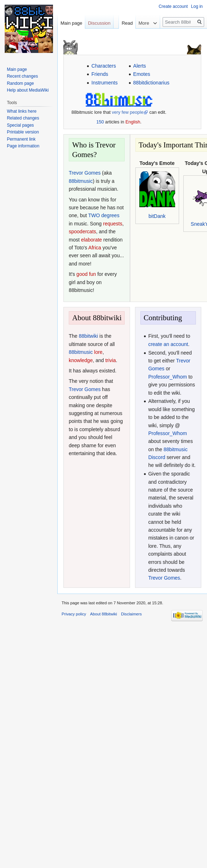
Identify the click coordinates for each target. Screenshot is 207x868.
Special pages (20, 125)
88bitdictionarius (151, 83)
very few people (127, 112)
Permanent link (21, 139)
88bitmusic (81, 181)
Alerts (140, 66)
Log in (197, 6)
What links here (22, 111)
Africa (95, 248)
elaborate (91, 240)
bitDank (157, 216)
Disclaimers (131, 614)
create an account (168, 344)
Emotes (142, 74)
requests (113, 224)
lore (98, 352)
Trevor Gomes (85, 173)
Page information (23, 146)
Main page (71, 23)
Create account (173, 6)
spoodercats (82, 231)
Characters (103, 66)
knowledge (81, 360)
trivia (111, 360)
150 (100, 122)
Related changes (23, 118)
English (133, 122)
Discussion (99, 23)
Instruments (104, 83)
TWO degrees (104, 215)
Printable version (23, 132)
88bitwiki (88, 336)
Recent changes (22, 76)
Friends (100, 74)
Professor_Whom (168, 377)
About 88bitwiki (104, 614)
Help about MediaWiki (28, 90)
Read (123, 23)
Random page (20, 83)
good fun (86, 274)
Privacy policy (74, 614)
